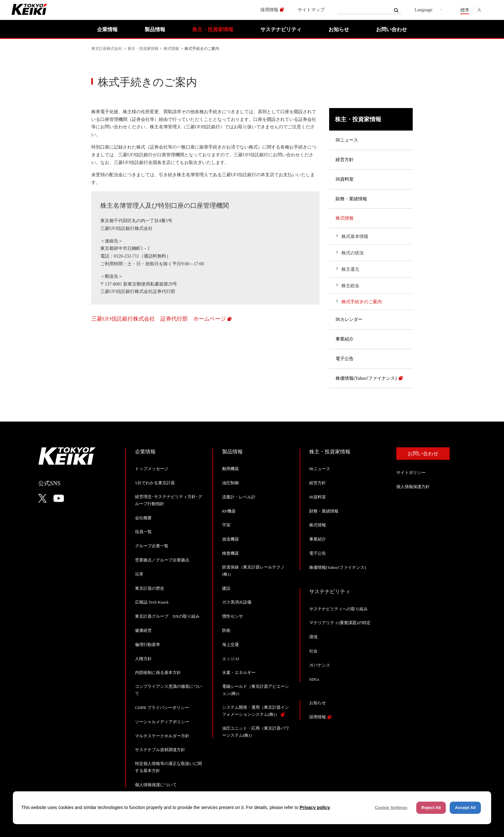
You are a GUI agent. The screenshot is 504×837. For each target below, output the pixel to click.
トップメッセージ (152, 469)
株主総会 (350, 286)
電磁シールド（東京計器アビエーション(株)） (256, 690)
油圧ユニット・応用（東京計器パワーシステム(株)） (256, 732)
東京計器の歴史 (150, 588)
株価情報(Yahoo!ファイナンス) (366, 378)
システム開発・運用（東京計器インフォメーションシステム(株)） (256, 711)
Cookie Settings (391, 808)
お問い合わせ (392, 29)
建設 (226, 588)
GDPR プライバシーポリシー (162, 708)
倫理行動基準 (148, 645)
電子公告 (345, 359)
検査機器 (230, 553)
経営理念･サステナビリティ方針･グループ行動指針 (169, 500)
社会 (313, 651)
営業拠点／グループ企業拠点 (162, 560)
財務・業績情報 (351, 199)
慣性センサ (233, 616)
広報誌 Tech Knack (152, 602)
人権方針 (143, 659)
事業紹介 (345, 339)
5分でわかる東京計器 (155, 483)
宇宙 (226, 525)
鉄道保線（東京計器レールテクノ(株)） (253, 571)
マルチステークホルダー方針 (162, 736)
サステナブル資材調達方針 (160, 750)
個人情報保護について (156, 785)
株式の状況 (353, 253)
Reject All (431, 808)
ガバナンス (320, 665)
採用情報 (269, 10)
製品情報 (155, 29)
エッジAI (231, 659)
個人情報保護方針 (413, 487)
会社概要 (143, 518)
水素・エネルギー (239, 673)
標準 (465, 10)
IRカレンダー (349, 319)
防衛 (226, 630)
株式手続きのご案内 (362, 302)
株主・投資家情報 (213, 29)
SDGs (314, 679)
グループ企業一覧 (152, 546)
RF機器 (229, 511)
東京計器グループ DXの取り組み (167, 616)
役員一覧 (143, 532)
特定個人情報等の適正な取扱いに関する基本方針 (168, 767)
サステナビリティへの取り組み (338, 609)
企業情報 (107, 29)
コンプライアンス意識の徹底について (168, 690)
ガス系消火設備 (237, 602)
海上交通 (230, 645)
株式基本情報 (355, 237)
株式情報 (171, 49)
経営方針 (345, 160)
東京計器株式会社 (107, 49)
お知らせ (339, 29)
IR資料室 (345, 179)
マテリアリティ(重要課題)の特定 (340, 623)
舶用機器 (230, 469)
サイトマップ (311, 10)
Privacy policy (315, 807)
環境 (313, 637)
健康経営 (143, 630)
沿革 (139, 574)
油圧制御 (230, 483)
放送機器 (230, 539)
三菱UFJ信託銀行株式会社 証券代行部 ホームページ (159, 319)
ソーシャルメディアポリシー (162, 722)
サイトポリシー (411, 473)
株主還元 (350, 269)
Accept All (465, 808)
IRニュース (347, 140)
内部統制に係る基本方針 (158, 673)
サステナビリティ (281, 29)
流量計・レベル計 (239, 497)
